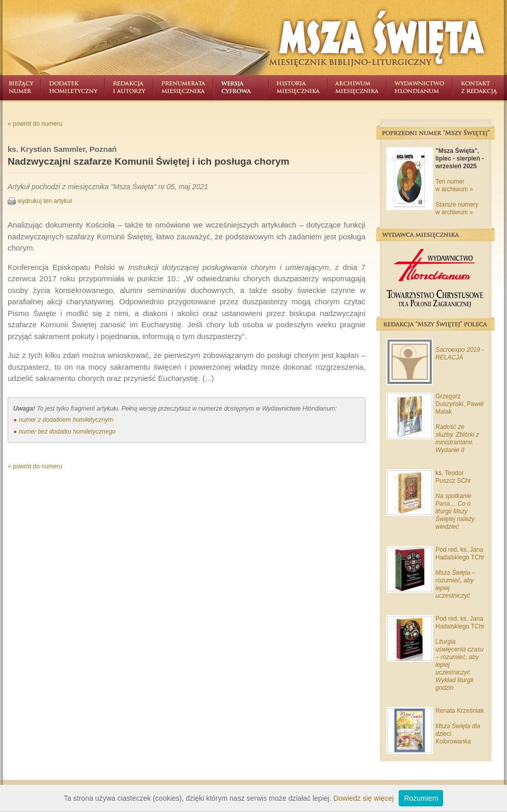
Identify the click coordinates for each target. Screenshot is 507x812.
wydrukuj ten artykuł (40, 201)
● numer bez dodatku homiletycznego (64, 432)
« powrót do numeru (35, 124)
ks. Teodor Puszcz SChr (453, 477)
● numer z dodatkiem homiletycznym (63, 420)
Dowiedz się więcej (363, 798)
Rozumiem (421, 798)
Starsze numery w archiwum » (457, 208)
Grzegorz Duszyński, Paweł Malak (459, 404)
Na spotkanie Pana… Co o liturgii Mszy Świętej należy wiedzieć (455, 511)
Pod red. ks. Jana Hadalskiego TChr (460, 554)
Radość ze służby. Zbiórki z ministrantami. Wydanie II (457, 438)
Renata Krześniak (460, 711)
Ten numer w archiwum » (454, 185)
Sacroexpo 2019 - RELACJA (460, 354)
